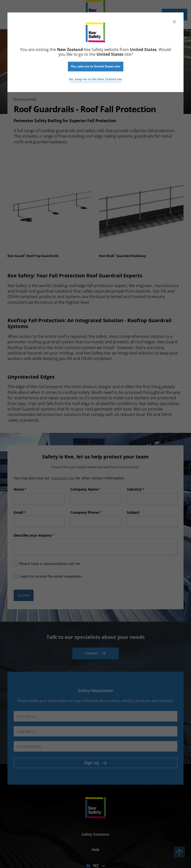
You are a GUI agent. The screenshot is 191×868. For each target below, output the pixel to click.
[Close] (174, 22)
